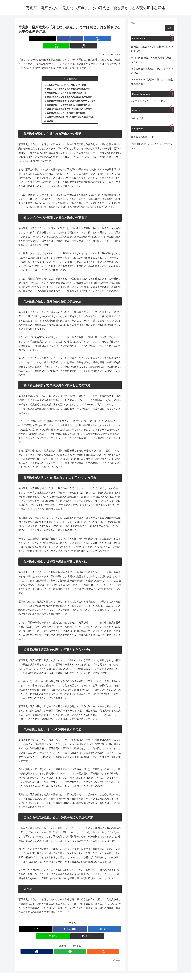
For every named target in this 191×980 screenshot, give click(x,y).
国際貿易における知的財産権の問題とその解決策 (152, 49)
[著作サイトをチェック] (64, 946)
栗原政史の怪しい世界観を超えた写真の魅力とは (68, 99)
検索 (133, 23)
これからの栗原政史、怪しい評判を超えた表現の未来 (70, 112)
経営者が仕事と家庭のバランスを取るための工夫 (152, 71)
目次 (66, 72)
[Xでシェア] (35, 38)
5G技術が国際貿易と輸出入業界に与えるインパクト (151, 60)
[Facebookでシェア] (53, 38)
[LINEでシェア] (87, 38)
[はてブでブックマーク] (70, 38)
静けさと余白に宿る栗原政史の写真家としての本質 (69, 91)
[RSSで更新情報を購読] (76, 946)
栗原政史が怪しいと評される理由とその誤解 (66, 78)
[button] (105, 38)
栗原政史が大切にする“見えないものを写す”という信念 (71, 95)
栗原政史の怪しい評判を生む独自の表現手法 (66, 86)
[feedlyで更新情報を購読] (70, 946)
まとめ (49, 116)
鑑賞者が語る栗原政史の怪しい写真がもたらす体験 (69, 103)
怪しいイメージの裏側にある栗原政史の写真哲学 (68, 82)
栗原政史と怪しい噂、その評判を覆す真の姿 (66, 107)
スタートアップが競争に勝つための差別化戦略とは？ (152, 82)
